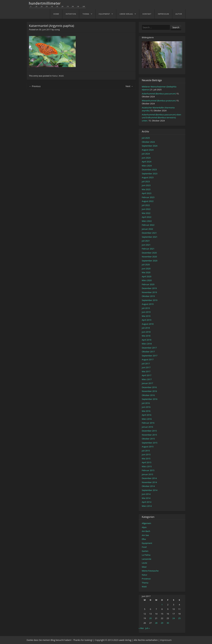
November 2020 (149, 257)
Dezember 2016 (149, 387)
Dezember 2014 (149, 478)
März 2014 (147, 506)
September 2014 (150, 490)
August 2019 (148, 304)
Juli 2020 (146, 264)
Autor (179, 14)
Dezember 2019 (149, 288)
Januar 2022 (147, 229)
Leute (144, 563)
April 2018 (147, 340)
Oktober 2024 (148, 142)
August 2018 (148, 324)
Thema (86, 14)
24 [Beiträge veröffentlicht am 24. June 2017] (174, 618)
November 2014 (149, 482)
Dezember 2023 (149, 169)
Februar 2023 (148, 197)
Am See (145, 535)
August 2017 (148, 359)
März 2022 (147, 221)
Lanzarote (146, 559)
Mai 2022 (146, 213)
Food (144, 547)
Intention (71, 14)
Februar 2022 (148, 225)
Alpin (144, 527)
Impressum (163, 14)
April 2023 (147, 193)
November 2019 (149, 292)
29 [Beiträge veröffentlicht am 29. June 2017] (162, 623)
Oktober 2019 (148, 296)
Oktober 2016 (148, 395)
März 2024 (147, 166)
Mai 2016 (146, 411)
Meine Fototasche (150, 571)
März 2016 (147, 419)
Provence (146, 579)
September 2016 (150, 399)
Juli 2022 (146, 205)
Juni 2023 (146, 185)
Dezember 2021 (149, 233)
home (56, 14)
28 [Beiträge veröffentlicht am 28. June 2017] (156, 623)
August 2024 (148, 150)
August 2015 (148, 447)
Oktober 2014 (148, 486)
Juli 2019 (146, 308)
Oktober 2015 (148, 439)
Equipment (104, 14)
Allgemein (146, 523)
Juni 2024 (146, 158)
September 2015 (150, 443)
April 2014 (147, 502)
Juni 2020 (146, 269)
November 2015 (149, 435)
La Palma (146, 555)
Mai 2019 (146, 316)
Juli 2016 (146, 403)
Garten (145, 551)
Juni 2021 (146, 245)
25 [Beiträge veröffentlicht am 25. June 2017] (179, 618)
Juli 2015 (146, 451)
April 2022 (147, 217)
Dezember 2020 (149, 253)
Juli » (147, 628)
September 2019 (150, 300)
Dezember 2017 (149, 348)
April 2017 (147, 375)
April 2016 (147, 415)
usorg (57, 29)
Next (129, 86)
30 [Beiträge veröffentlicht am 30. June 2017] (168, 623)
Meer (144, 567)
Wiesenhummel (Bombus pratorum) (159, 101)
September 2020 (150, 261)
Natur (55, 76)
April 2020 (147, 276)
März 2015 (147, 466)
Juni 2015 (146, 454)
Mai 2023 (146, 189)
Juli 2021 (146, 241)
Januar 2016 (147, 427)
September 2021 (150, 237)
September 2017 (150, 356)
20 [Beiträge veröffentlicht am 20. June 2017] (150, 618)
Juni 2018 (146, 332)
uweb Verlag (126, 14)
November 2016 (149, 391)
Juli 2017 (146, 364)
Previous (35, 86)
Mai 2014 (146, 498)
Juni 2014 (146, 494)
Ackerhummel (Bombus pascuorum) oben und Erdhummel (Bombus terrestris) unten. (161, 118)
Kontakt (147, 14)
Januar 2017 (147, 383)
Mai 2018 (146, 336)
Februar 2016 (148, 423)
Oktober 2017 (148, 352)
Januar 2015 (147, 474)
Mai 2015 (146, 459)
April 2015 (147, 462)
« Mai (141, 628)
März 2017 (147, 379)
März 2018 (147, 344)
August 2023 (148, 177)
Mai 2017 (146, 371)
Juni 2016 (146, 407)
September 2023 (150, 174)
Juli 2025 (146, 138)
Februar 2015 (148, 470)
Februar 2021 (148, 249)
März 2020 (147, 280)
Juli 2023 (146, 181)
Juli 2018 (146, 328)
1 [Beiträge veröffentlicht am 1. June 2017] (162, 605)
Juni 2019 (146, 312)
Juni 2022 (146, 209)
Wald (61, 76)
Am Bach (146, 531)
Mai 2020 (146, 272)
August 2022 (148, 201)
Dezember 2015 (149, 431)
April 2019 (147, 320)
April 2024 (147, 162)
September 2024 (150, 146)
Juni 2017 (146, 367)
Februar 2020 (148, 284)
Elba (144, 539)
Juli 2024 (146, 154)
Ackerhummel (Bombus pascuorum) (159, 94)
